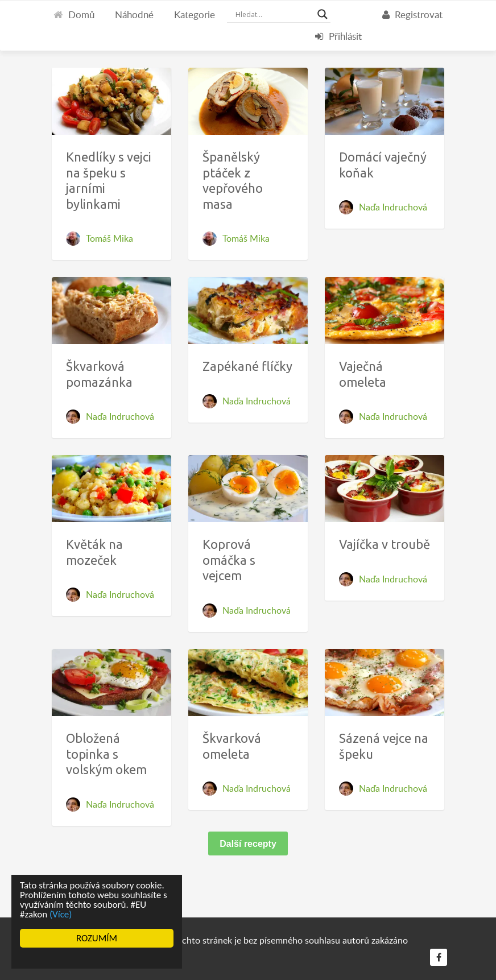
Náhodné (134, 15)
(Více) (61, 914)
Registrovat (412, 15)
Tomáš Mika (109, 238)
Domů (74, 15)
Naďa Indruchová (393, 207)
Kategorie (195, 15)
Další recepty (248, 844)
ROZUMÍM (97, 938)
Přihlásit (338, 36)
